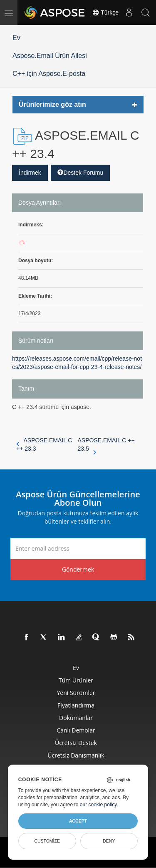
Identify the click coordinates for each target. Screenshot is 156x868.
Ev (16, 38)
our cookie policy (98, 805)
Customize (47, 841)
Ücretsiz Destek (76, 743)
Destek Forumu (80, 173)
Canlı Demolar (76, 730)
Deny (109, 841)
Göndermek (78, 569)
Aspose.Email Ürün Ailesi (50, 56)
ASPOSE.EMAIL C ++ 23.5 (106, 445)
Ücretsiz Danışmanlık (76, 755)
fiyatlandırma (76, 705)
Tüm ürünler (76, 680)
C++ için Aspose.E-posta (49, 74)
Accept (78, 821)
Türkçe (105, 13)
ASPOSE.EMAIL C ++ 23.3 (44, 444)
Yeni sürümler (76, 693)
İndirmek (30, 173)
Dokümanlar (76, 718)
